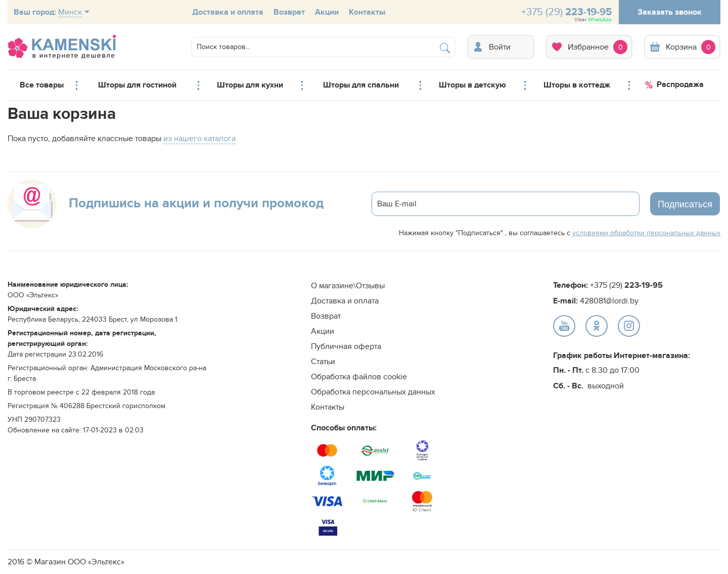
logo (62, 47)
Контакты (367, 12)
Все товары (42, 85)
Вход (501, 47)
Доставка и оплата (228, 12)
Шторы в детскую (472, 85)
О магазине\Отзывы (348, 286)
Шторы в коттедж (577, 85)
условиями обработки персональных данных (646, 233)
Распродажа (674, 85)
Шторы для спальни (361, 85)
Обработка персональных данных (373, 392)
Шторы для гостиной (137, 85)
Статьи (323, 362)
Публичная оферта (346, 346)
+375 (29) (566, 14)
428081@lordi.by (609, 301)
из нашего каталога (199, 139)
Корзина (682, 47)
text (564, 326)
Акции (327, 12)
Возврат (289, 12)
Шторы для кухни (250, 85)
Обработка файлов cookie (359, 377)
